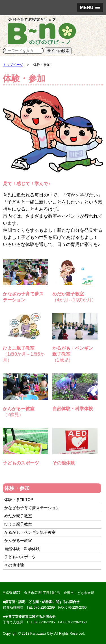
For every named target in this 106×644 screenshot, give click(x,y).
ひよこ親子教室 (18, 524)
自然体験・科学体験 (22, 549)
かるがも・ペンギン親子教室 (30, 532)
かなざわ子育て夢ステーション (32, 508)
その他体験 (14, 565)
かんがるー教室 (18, 541)
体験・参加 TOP (19, 500)
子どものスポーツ (20, 557)
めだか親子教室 (18, 516)
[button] (90, 7)
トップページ (13, 65)
